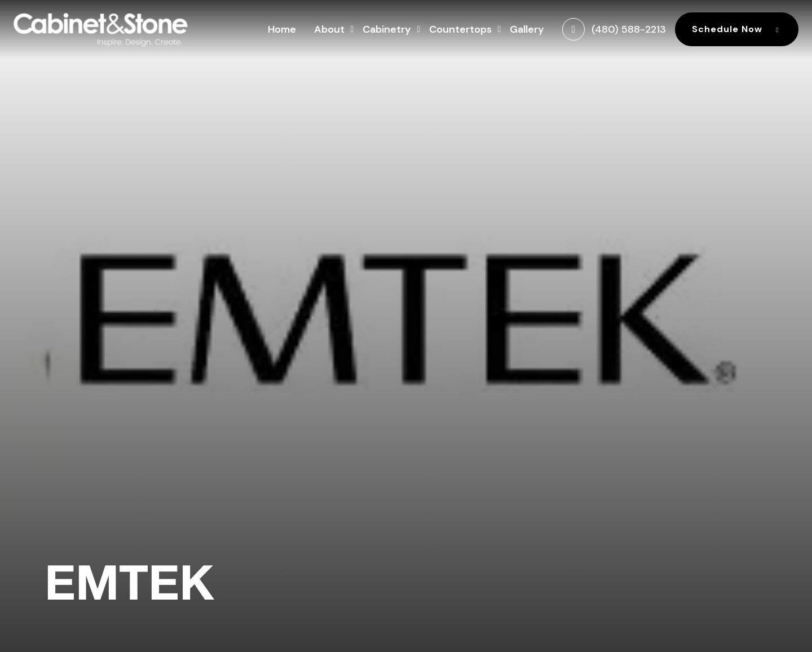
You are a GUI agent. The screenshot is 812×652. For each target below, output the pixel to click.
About (329, 28)
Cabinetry (387, 28)
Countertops (460, 28)
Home (282, 29)
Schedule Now (737, 29)
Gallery (527, 29)
